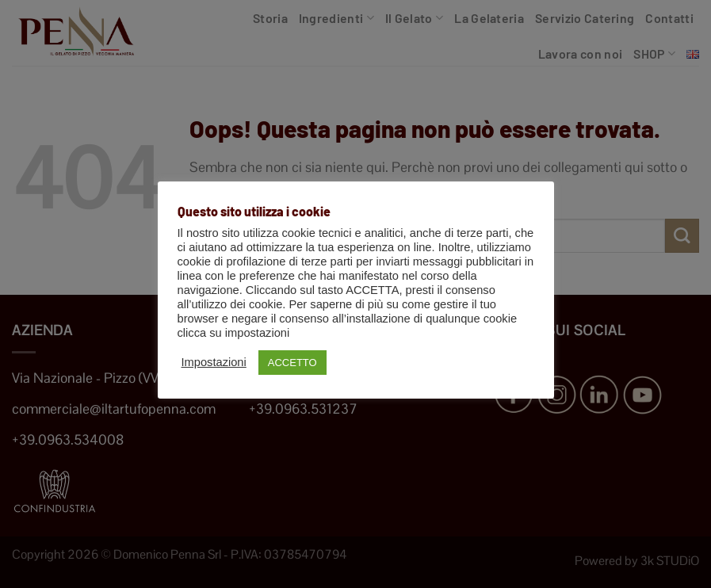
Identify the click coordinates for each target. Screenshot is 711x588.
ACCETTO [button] (292, 363)
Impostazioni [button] (214, 362)
